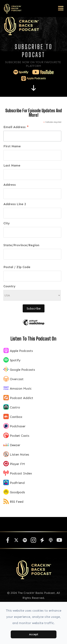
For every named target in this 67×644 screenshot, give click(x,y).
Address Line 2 (15, 204)
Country (9, 286)
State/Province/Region (21, 245)
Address (10, 185)
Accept (34, 634)
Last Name (12, 165)
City (7, 223)
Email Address (16, 127)
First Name (12, 146)
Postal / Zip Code (17, 267)
